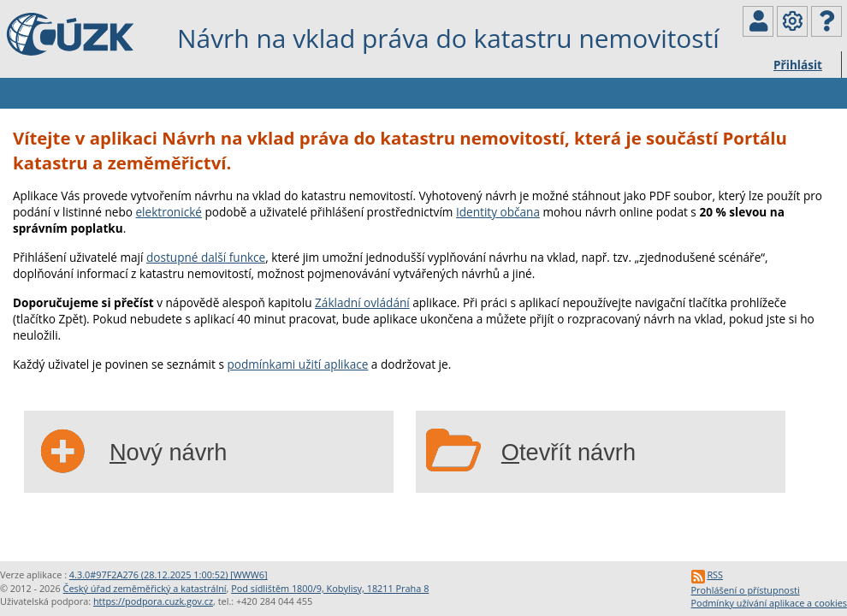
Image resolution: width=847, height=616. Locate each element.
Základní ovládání (362, 302)
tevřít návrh (569, 452)
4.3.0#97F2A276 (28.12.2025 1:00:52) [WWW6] (169, 575)
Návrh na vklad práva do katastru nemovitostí (448, 38)
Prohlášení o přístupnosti (746, 590)
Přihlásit (798, 65)
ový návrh (169, 452)
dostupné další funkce (206, 257)
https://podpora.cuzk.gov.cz (153, 601)
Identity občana (498, 212)
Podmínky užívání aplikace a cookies (769, 603)
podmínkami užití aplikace (297, 364)
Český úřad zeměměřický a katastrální (145, 588)
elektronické (168, 212)
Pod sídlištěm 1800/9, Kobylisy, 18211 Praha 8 (330, 588)
